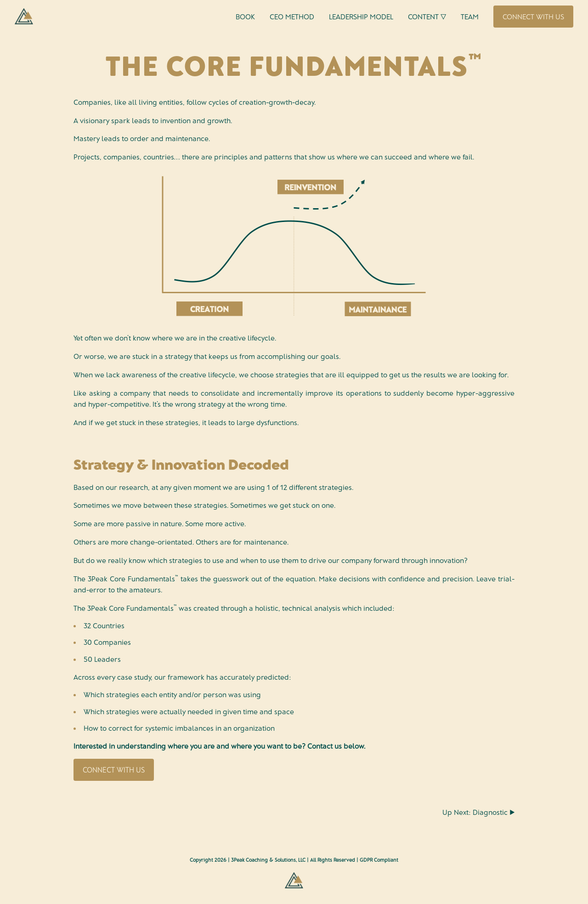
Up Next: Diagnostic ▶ (478, 812)
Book (245, 16)
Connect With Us (533, 16)
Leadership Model (361, 16)
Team (470, 16)
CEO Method (292, 16)
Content (427, 17)
